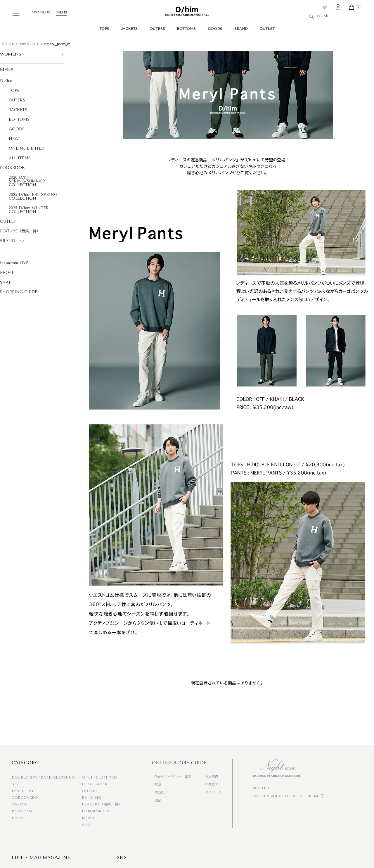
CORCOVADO (25, 798)
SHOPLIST (261, 788)
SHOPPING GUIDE (19, 292)
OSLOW (20, 804)
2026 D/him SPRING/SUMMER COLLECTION (27, 181)
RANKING (91, 798)
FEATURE (36, 44)
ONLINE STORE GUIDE (179, 763)
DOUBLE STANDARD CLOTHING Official (285, 796)
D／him (20, 44)
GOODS (215, 29)
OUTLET (267, 29)
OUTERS (157, 29)
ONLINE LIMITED (27, 148)
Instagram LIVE (14, 263)
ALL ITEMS (20, 158)
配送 (158, 784)
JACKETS (129, 29)
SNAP (6, 282)
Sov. (16, 784)
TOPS (104, 29)
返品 (158, 800)
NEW (14, 139)
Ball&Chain (22, 811)
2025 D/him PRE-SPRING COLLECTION (33, 196)
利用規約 (212, 776)
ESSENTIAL (23, 791)
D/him (17, 818)
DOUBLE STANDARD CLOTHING (43, 777)
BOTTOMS (186, 29)
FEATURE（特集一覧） (20, 231)
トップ (6, 44)
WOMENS (41, 12)
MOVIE (7, 273)
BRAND (241, 29)
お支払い (161, 792)
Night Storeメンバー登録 (173, 776)
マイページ (213, 792)
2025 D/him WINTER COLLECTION (29, 210)
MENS (62, 12)
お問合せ (212, 784)
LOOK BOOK (95, 784)
